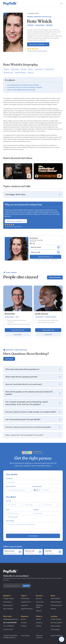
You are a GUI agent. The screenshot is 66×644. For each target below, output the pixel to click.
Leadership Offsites (39, 606)
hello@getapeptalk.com (11, 619)
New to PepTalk (8, 609)
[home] (11, 4)
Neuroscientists (8, 605)
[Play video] (29, 176)
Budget (36, 510)
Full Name (9, 478)
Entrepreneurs (8, 602)
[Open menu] (61, 4)
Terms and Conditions (39, 637)
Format (9, 501)
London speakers (56, 619)
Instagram (39, 623)
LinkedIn (38, 619)
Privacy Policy (25, 635)
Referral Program (56, 602)
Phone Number (37, 486)
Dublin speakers (56, 626)
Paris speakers (55, 629)
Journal (23, 619)
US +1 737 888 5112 (9, 626)
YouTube (38, 626)
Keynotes (39, 598)
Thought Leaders (9, 598)
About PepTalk (55, 598)
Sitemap (53, 609)
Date (8, 510)
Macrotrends (25, 598)
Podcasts (39, 611)
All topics (24, 623)
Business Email (11, 486)
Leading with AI (26, 602)
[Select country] (37, 490)
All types (24, 626)
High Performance (27, 609)
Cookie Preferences (57, 635)
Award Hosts (40, 602)
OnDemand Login (56, 605)
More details (10, 521)
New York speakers (57, 623)
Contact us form (8, 629)
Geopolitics (25, 605)
